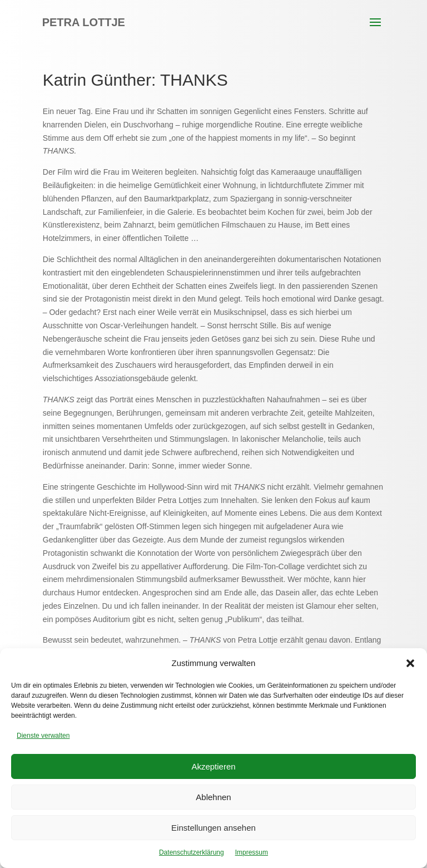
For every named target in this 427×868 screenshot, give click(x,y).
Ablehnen (213, 797)
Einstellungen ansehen (213, 828)
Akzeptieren (213, 766)
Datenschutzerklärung (192, 852)
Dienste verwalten (43, 736)
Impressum (252, 852)
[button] (410, 663)
